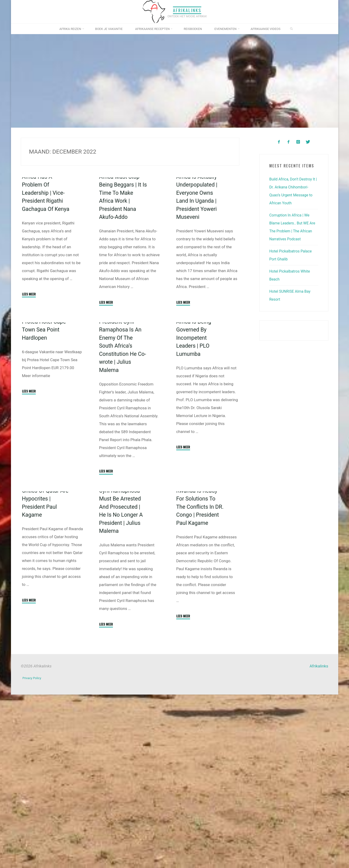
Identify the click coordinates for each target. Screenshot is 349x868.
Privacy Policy (33, 853)
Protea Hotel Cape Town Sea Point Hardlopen (45, 440)
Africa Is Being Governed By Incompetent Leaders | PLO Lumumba (195, 455)
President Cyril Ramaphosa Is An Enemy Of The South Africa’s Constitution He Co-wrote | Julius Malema (122, 463)
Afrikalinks (187, 10)
